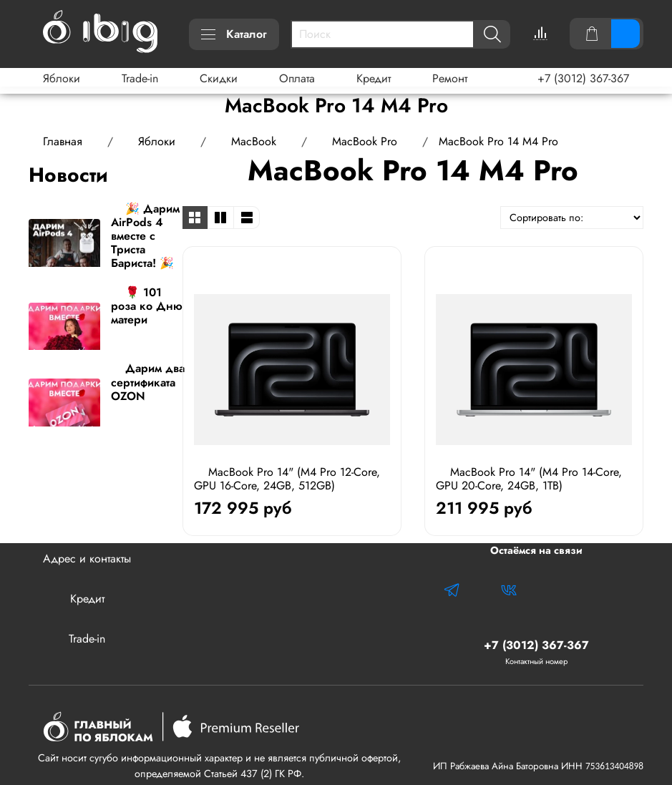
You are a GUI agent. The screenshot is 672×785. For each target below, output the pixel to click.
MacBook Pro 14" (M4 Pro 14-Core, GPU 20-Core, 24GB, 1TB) (529, 479)
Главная (63, 141)
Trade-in (140, 78)
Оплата (297, 78)
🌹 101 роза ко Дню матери (147, 306)
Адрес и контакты (87, 559)
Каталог (234, 34)
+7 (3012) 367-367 (583, 78)
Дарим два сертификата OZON (148, 382)
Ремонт (450, 78)
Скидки (219, 78)
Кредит (374, 78)
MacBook (254, 141)
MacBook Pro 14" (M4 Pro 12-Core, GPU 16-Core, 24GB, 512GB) (287, 479)
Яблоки (62, 78)
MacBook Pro (365, 141)
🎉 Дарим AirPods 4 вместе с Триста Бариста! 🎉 (145, 236)
